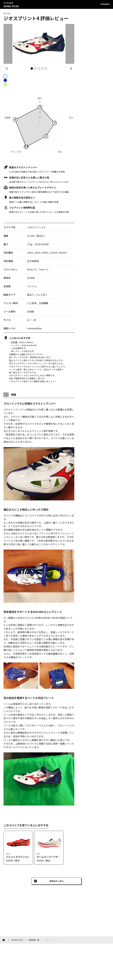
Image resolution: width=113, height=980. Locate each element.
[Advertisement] (33, 909)
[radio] (5, 76)
